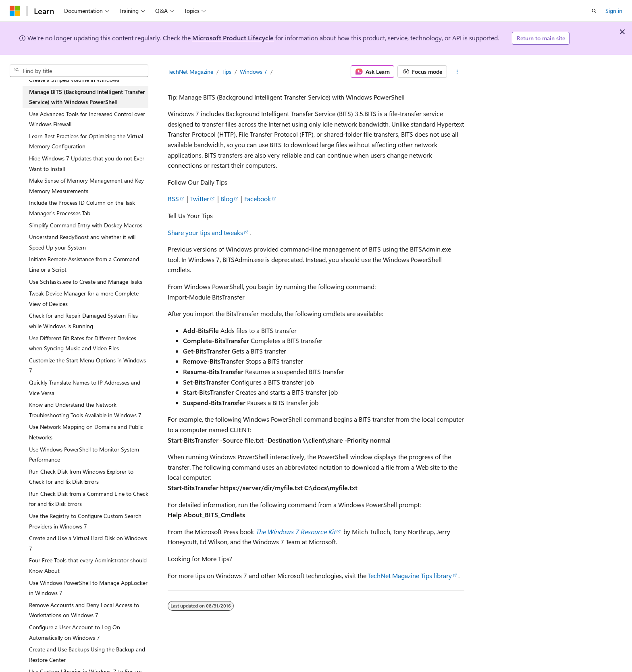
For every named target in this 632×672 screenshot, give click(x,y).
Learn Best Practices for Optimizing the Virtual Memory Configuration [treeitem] (86, 141)
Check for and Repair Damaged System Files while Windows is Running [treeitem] (83, 321)
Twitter (200, 199)
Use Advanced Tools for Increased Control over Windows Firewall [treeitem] (87, 119)
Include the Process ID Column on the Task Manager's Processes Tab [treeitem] (82, 208)
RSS (173, 199)
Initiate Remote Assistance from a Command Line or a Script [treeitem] (84, 264)
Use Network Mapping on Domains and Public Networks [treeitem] (86, 432)
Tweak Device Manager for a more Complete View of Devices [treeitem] (84, 299)
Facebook (258, 199)
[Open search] (594, 11)
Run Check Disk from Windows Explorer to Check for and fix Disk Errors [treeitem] (81, 477)
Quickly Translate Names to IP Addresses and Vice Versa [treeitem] (85, 388)
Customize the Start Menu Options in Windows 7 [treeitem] (87, 365)
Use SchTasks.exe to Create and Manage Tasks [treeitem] (86, 282)
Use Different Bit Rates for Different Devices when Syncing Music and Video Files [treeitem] (83, 343)
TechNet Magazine (190, 72)
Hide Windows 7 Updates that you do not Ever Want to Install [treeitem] (87, 163)
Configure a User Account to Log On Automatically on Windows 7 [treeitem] (75, 632)
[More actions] (457, 72)
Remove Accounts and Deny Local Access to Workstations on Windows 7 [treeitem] (84, 610)
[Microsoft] (15, 11)
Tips (227, 72)
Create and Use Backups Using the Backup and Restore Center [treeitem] (87, 654)
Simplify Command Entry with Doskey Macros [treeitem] (86, 225)
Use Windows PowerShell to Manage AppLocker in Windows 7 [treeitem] (88, 588)
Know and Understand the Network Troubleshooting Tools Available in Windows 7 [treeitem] (85, 410)
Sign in (614, 11)
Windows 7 (254, 72)
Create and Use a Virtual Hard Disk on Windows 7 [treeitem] (88, 543)
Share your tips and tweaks (205, 232)
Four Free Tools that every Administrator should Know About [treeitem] (88, 565)
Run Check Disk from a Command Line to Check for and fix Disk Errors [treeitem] (89, 499)
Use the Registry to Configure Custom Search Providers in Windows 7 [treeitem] (85, 521)
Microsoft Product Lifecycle (233, 38)
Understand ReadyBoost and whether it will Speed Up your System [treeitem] (82, 242)
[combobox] (79, 71)
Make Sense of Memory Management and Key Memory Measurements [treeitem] (86, 186)
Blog (227, 199)
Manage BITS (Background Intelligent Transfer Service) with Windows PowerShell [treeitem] (87, 97)
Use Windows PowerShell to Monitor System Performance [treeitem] (84, 455)
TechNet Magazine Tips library (410, 575)
